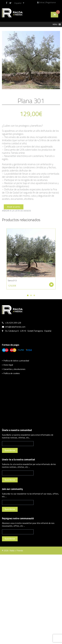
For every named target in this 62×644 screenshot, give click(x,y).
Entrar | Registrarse (47, 2)
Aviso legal (8, 365)
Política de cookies (12, 373)
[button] (55, 24)
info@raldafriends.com (15, 327)
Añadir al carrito (14, 207)
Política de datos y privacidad (16, 361)
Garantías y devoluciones (14, 369)
